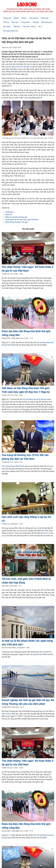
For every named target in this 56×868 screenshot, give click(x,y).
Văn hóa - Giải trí (29, 27)
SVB (44, 654)
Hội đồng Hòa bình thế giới (19, 67)
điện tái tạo (6, 714)
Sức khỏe (7, 27)
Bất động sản (47, 22)
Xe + (40, 27)
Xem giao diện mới (10, 31)
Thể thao (17, 27)
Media (16, 18)
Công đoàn (25, 22)
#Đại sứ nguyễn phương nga (16, 217)
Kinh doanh (34, 18)
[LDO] (28, 249)
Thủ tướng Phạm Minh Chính (13, 466)
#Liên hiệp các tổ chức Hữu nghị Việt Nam (22, 220)
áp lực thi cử (45, 533)
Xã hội (24, 18)
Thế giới (36, 22)
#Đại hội (9, 215)
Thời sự (6, 22)
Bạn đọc (15, 22)
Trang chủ (7, 18)
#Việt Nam (9, 212)
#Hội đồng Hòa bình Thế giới (16, 222)
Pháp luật (44, 18)
